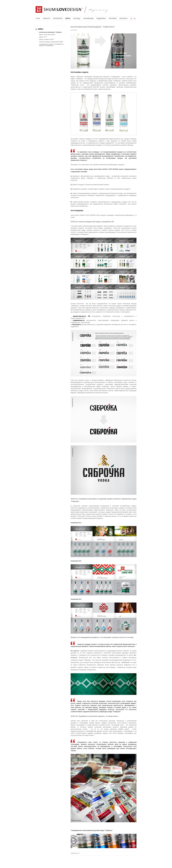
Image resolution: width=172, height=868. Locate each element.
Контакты (123, 18)
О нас (38, 18)
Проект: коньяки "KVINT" (47, 39)
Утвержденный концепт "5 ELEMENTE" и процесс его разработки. (52, 45)
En (135, 19)
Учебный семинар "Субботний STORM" (51, 42)
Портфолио (58, 18)
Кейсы (68, 18)
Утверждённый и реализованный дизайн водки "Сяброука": (92, 830)
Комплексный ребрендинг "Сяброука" (51, 32)
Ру (132, 19)
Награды (77, 18)
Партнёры (113, 18)
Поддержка (101, 18)
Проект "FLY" (43, 37)
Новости (47, 18)
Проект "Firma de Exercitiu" (47, 35)
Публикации (88, 18)
